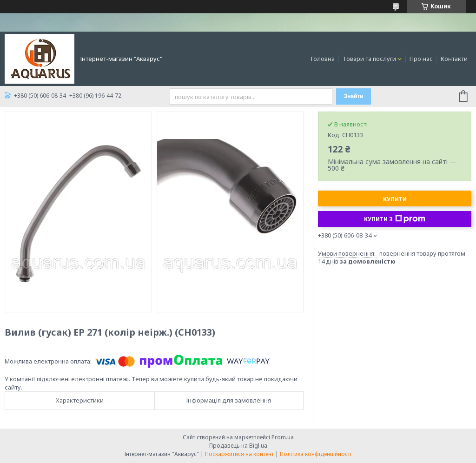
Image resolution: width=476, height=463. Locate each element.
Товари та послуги (369, 59)
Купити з (395, 219)
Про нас (421, 59)
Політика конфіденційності (316, 454)
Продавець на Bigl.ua (238, 446)
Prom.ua (283, 437)
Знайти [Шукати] (354, 96)
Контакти (454, 59)
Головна (323, 59)
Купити (395, 199)
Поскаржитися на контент (239, 454)
